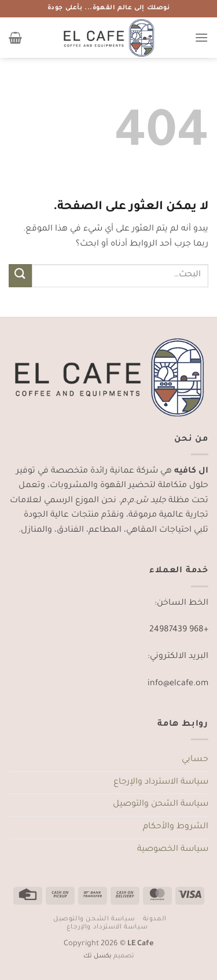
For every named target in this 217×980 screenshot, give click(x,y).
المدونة (155, 919)
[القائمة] (201, 37)
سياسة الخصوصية (173, 850)
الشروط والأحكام (176, 827)
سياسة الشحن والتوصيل (161, 805)
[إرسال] (20, 275)
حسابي (195, 760)
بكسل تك (98, 956)
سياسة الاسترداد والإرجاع (161, 782)
